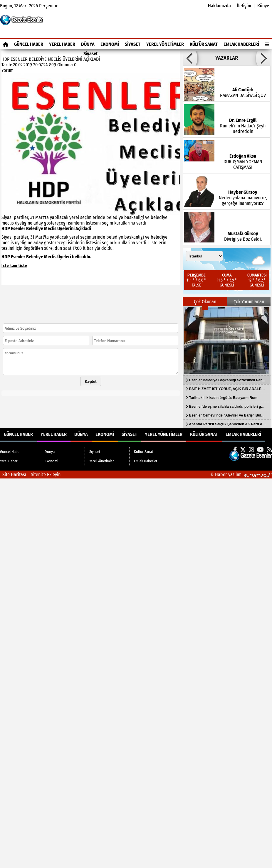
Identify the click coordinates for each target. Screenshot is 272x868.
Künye (263, 6)
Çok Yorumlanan (249, 302)
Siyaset (133, 44)
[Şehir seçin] (204, 256)
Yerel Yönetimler (165, 44)
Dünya (88, 44)
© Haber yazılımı (241, 475)
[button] (190, 58)
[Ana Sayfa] (6, 44)
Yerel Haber (62, 44)
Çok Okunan (205, 302)
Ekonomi (110, 44)
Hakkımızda (219, 6)
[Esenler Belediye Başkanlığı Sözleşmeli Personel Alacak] (227, 341)
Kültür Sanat (204, 44)
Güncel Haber (29, 44)
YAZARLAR (227, 58)
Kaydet (91, 381)
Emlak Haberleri (241, 44)
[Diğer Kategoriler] (267, 44)
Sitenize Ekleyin (46, 475)
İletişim (244, 6)
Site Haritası (14, 475)
